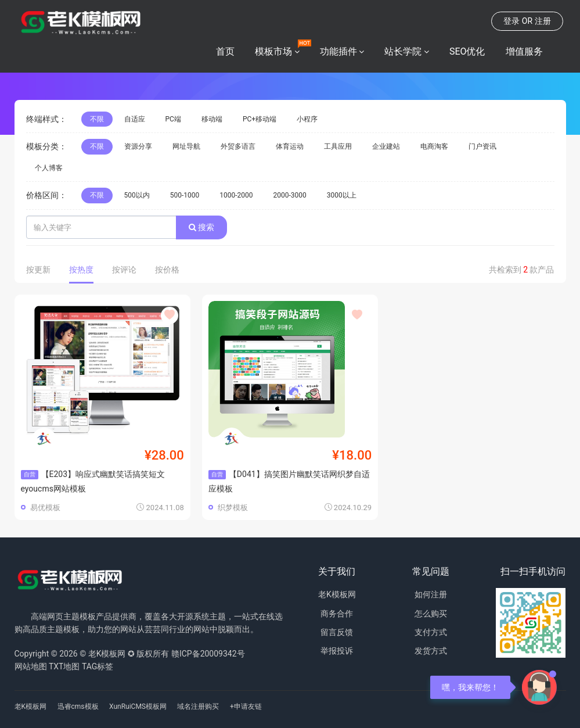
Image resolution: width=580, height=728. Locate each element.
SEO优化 (467, 51)
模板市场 (273, 51)
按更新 (38, 270)
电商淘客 (434, 146)
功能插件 (338, 51)
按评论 (124, 270)
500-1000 (185, 195)
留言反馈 (337, 632)
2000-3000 (290, 195)
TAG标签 (98, 666)
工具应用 (338, 146)
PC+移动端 (260, 119)
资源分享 (138, 146)
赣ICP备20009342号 (208, 654)
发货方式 (431, 651)
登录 (511, 21)
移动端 (212, 119)
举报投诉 (337, 651)
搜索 (201, 227)
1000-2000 (236, 195)
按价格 (167, 270)
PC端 (173, 119)
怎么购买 (431, 614)
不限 (97, 119)
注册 (543, 21)
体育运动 (290, 146)
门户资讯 (482, 146)
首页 (225, 51)
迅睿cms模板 (78, 707)
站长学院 (403, 51)
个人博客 (49, 168)
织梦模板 (233, 508)
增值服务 (524, 51)
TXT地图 (64, 666)
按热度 (81, 270)
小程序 (307, 119)
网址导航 (186, 146)
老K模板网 (337, 594)
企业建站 (386, 146)
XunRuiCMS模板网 (138, 707)
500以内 (137, 195)
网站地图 (31, 666)
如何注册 (431, 594)
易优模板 (45, 508)
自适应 (135, 119)
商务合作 (337, 614)
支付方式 (431, 632)
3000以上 (342, 195)
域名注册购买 (198, 707)
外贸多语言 (238, 146)
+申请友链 (246, 707)
